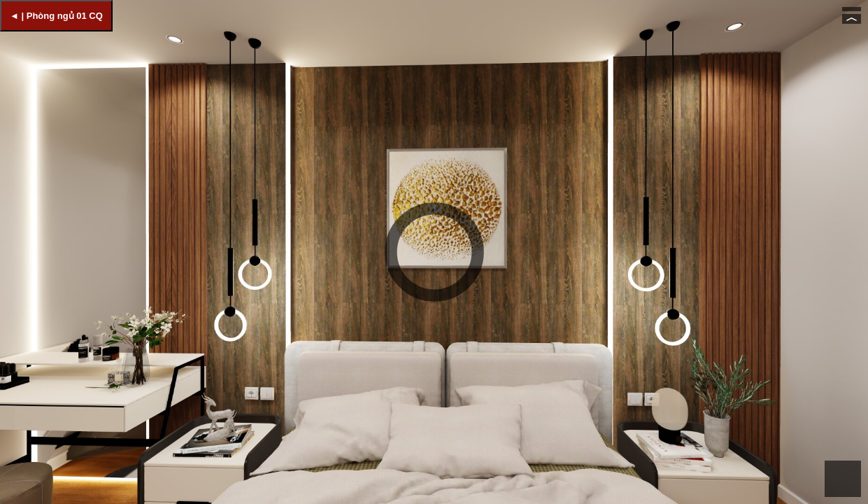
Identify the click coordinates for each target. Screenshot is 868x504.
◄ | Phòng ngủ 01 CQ (56, 16)
